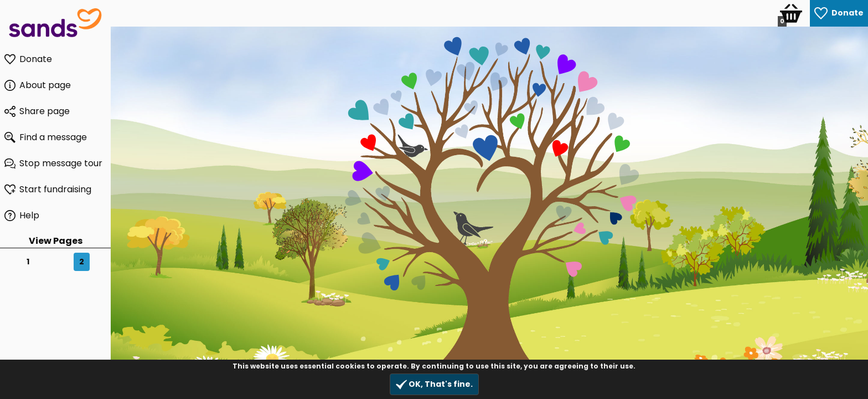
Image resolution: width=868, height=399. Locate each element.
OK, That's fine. (434, 384)
